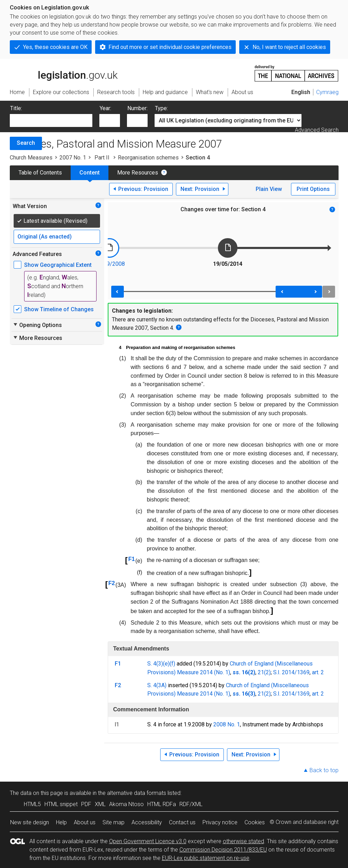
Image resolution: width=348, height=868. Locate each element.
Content (90, 173)
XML (100, 804)
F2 (112, 583)
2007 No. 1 (73, 158)
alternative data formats (137, 793)
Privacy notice (220, 822)
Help (61, 822)
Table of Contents (40, 173)
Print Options (313, 189)
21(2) (264, 672)
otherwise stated (243, 841)
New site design (30, 822)
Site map (113, 822)
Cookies (255, 822)
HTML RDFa (162, 804)
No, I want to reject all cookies (289, 47)
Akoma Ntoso (126, 804)
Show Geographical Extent (58, 265)
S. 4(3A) (157, 685)
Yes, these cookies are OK (55, 47)
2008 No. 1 (227, 724)
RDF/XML (191, 804)
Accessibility (147, 822)
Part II (102, 158)
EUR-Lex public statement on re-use (206, 858)
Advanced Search (317, 130)
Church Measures (31, 158)
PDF (86, 804)
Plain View (269, 189)
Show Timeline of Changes (59, 309)
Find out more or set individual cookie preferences (170, 47)
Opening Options (37, 325)
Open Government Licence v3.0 (148, 841)
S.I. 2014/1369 (291, 672)
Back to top (324, 770)
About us (85, 822)
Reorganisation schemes (148, 158)
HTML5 (32, 804)
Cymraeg (327, 92)
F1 (132, 559)
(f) (172, 664)
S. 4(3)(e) (158, 664)
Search (26, 143)
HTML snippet (61, 804)
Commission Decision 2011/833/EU (223, 850)
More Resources (138, 173)
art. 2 (318, 672)
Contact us (182, 822)
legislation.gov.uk (64, 73)
